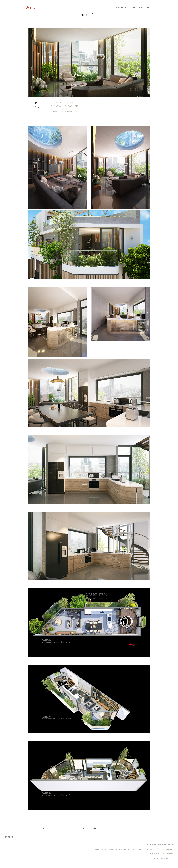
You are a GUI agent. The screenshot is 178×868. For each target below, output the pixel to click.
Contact (149, 7)
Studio (133, 7)
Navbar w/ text (32, 7)
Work (118, 7)
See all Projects (89, 828)
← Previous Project (47, 828)
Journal (140, 7)
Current (125, 7)
